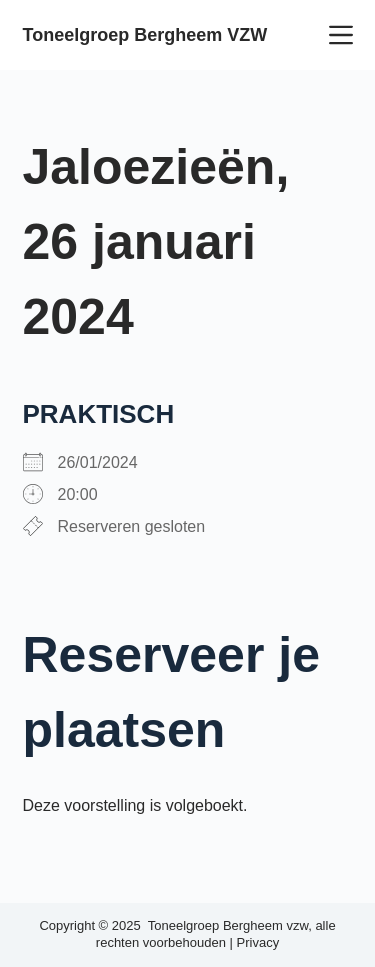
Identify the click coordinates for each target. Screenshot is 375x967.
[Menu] (341, 35)
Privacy (258, 942)
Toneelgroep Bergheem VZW (145, 35)
